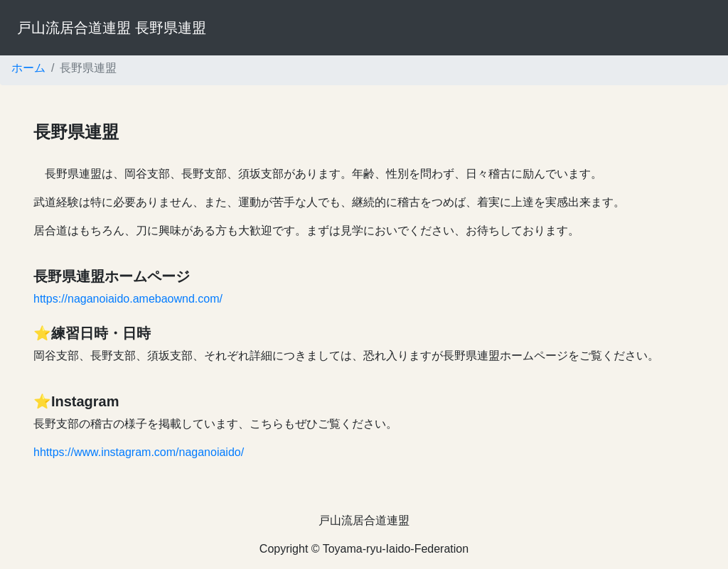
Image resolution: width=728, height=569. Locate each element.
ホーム (28, 68)
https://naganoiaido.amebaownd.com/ (128, 299)
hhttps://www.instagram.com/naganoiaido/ (139, 452)
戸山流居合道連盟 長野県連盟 (112, 28)
